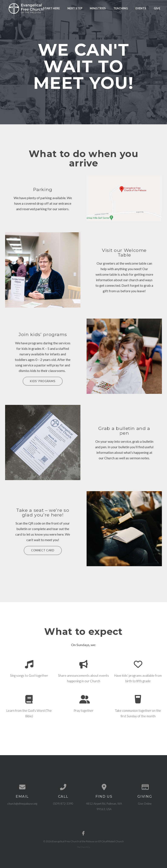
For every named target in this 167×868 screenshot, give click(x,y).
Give (157, 8)
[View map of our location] (104, 787)
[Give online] (145, 787)
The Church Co (83, 847)
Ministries (98, 8)
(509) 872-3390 (63, 803)
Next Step (75, 8)
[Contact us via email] (22, 787)
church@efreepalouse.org (22, 803)
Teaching (121, 8)
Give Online (145, 803)
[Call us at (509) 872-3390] (63, 787)
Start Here (51, 8)
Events (141, 8)
